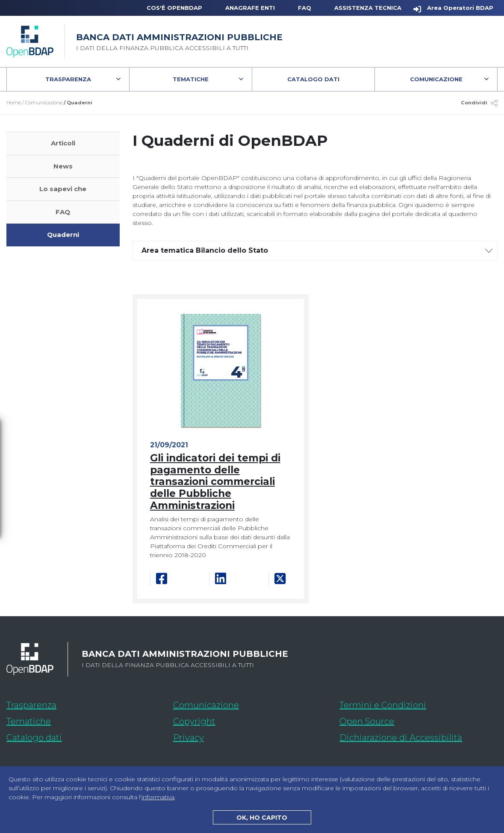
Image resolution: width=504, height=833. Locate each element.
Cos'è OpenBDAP (174, 8)
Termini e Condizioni (383, 705)
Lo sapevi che (63, 189)
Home (14, 103)
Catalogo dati (85, 736)
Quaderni (63, 235)
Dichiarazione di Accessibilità (419, 736)
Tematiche (191, 79)
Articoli (63, 143)
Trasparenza (68, 79)
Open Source (367, 721)
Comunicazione (436, 79)
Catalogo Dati (331, 81)
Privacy (189, 738)
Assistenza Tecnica (368, 8)
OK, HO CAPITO (262, 818)
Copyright (194, 721)
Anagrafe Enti (250, 8)
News (63, 166)
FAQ (305, 8)
